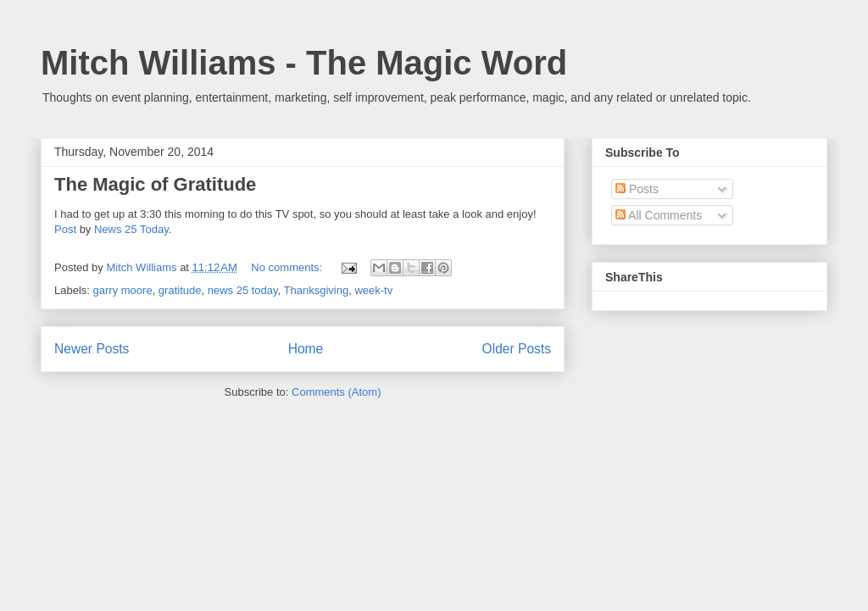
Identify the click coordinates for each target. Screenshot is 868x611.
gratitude (180, 290)
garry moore (123, 290)
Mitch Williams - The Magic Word (304, 63)
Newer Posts (92, 349)
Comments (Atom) (336, 392)
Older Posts (517, 349)
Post (65, 229)
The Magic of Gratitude (155, 184)
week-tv (373, 290)
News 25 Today (131, 229)
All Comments (659, 215)
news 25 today (243, 290)
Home (306, 349)
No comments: (288, 267)
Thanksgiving (317, 290)
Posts (637, 189)
